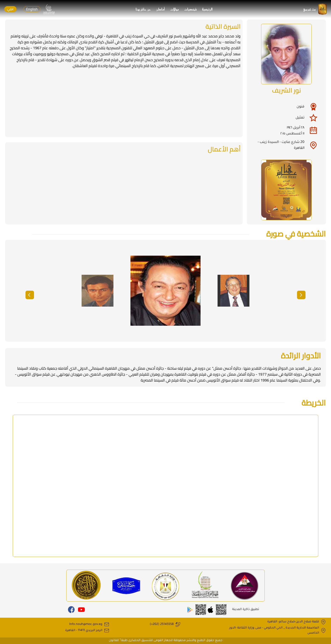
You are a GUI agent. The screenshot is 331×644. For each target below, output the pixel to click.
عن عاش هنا (143, 9)
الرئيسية (207, 9)
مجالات (175, 9)
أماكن (161, 9)
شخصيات (191, 9)
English (32, 9)
